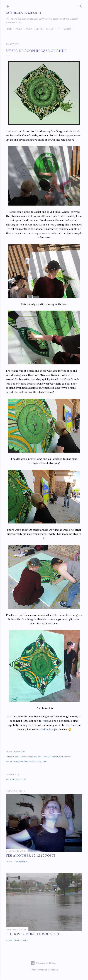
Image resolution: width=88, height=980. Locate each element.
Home (10, 29)
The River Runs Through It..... (35, 934)
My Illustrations (48, 29)
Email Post (20, 752)
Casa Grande (20, 757)
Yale (44, 761)
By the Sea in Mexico (23, 13)
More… (68, 29)
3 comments (21, 862)
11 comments (21, 940)
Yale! (45, 721)
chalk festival (44, 757)
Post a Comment (16, 779)
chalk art (32, 757)
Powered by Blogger (44, 963)
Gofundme (65, 757)
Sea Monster (12, 761)
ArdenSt (54, 970)
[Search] (80, 6)
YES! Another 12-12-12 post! (30, 855)
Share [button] (9, 752)
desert (55, 757)
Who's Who (25, 29)
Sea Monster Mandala (30, 761)
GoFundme (47, 729)
